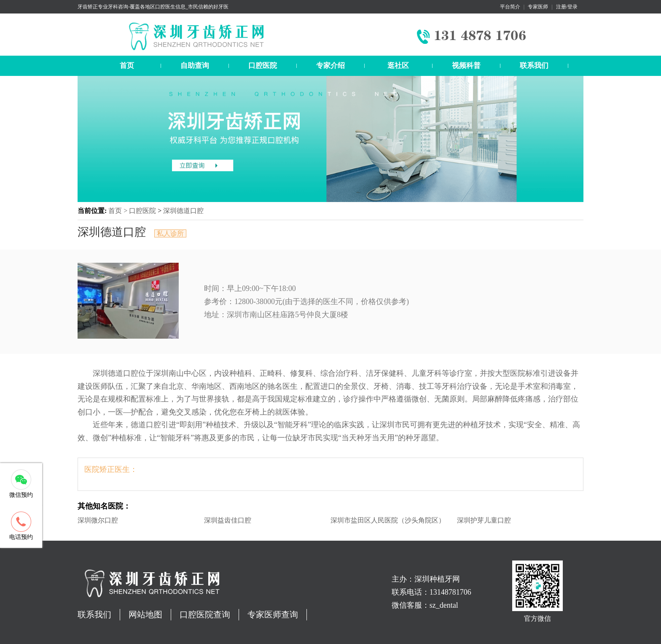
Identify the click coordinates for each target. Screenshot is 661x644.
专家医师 (538, 7)
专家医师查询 (273, 614)
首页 (127, 66)
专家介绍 (330, 66)
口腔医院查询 (205, 614)
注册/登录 (567, 7)
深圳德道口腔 (183, 211)
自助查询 (195, 66)
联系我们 (534, 66)
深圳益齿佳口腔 (228, 520)
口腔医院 (263, 66)
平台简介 (510, 7)
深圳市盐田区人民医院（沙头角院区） (388, 520)
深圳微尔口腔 (98, 520)
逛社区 (398, 66)
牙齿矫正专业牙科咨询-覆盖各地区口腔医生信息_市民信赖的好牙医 (153, 7)
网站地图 (145, 614)
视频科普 (466, 66)
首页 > (119, 211)
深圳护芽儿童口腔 (484, 520)
